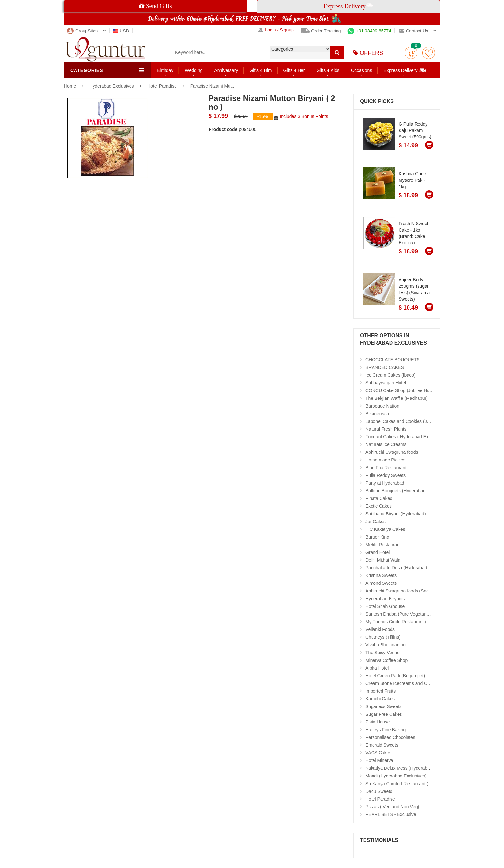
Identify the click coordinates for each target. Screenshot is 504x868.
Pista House (378, 722)
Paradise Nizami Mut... (213, 86)
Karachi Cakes (380, 699)
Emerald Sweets (382, 745)
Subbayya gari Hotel (386, 383)
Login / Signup (276, 30)
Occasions (361, 70)
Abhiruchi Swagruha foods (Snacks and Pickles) (413, 591)
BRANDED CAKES (385, 367)
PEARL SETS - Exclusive (391, 814)
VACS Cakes (378, 753)
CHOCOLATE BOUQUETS (393, 360)
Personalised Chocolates (390, 737)
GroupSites (82, 31)
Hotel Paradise (162, 86)
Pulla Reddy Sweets (386, 475)
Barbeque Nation (382, 406)
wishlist (429, 53)
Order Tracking (321, 31)
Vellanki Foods (380, 629)
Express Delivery (405, 70)
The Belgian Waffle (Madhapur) (397, 398)
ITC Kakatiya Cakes (385, 529)
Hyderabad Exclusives (112, 86)
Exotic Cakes (379, 506)
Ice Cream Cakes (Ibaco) (391, 375)
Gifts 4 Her (294, 70)
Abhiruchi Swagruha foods (392, 452)
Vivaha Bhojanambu (386, 645)
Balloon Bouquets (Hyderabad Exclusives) (407, 491)
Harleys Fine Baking (386, 730)
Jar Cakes (376, 522)
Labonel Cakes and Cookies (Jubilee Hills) (408, 421)
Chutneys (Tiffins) (383, 637)
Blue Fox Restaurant (386, 468)
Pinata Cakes (379, 498)
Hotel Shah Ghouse (385, 606)
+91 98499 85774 (369, 31)
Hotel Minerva (379, 760)
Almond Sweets (381, 583)
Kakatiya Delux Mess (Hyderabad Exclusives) (411, 768)
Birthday (165, 70)
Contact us (414, 31)
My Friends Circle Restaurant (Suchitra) (405, 622)
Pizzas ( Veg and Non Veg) (392, 807)
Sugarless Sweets (383, 706)
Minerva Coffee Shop (387, 660)
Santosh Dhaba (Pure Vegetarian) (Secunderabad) (416, 614)
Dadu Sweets (379, 791)
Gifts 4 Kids (328, 70)
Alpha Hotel (377, 668)
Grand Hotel (378, 552)
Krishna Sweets (381, 575)
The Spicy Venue (382, 653)
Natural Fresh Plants (386, 429)
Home (70, 86)
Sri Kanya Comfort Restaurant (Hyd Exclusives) (413, 784)
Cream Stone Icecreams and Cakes (401, 683)
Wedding (194, 70)
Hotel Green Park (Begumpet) (395, 676)
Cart (411, 53)
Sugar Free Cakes (384, 714)
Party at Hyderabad (385, 483)
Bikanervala (377, 414)
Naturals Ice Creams (386, 444)
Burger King (377, 537)
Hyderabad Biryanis (385, 599)
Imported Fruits (381, 691)
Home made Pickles (386, 460)
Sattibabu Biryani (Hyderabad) (396, 514)
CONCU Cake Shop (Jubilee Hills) (400, 390)
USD (121, 31)
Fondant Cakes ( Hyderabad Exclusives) (406, 437)
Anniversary (226, 70)
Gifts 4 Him (261, 70)
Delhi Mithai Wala (383, 560)
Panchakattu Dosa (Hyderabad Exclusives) (408, 568)
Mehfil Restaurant (383, 545)
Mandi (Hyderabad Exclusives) (396, 776)
